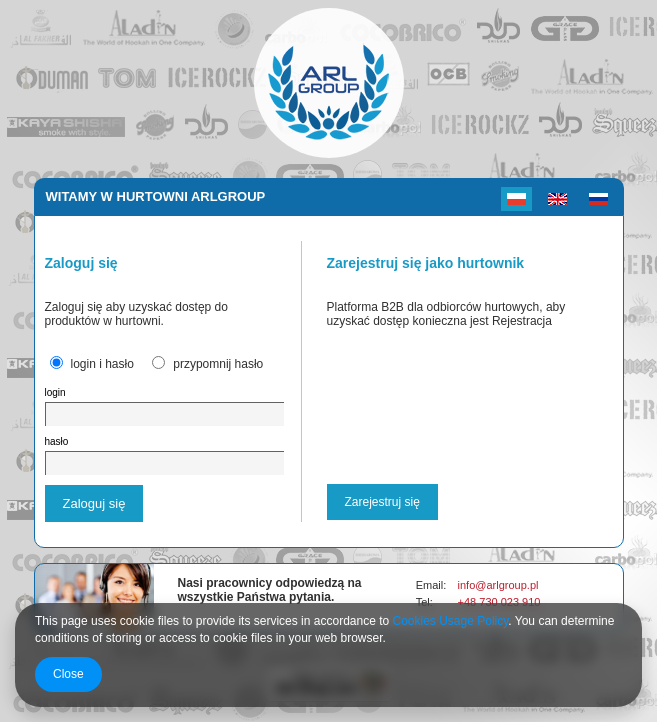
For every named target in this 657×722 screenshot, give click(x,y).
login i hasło (102, 364)
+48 (469, 602)
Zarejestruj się (382, 502)
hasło (57, 441)
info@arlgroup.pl (498, 585)
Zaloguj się (94, 503)
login (55, 392)
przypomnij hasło (218, 364)
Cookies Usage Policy (451, 621)
